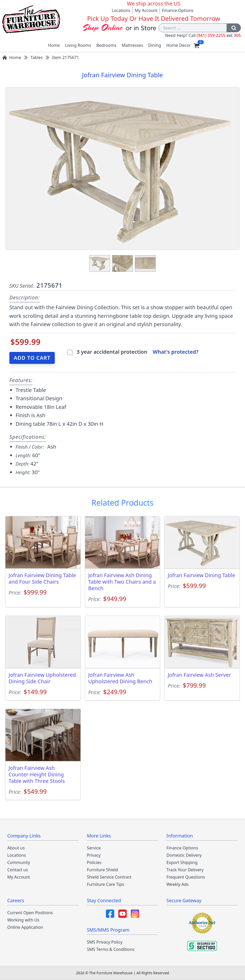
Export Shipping (182, 862)
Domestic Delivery (184, 855)
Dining (155, 45)
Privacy (94, 855)
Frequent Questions (186, 877)
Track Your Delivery (185, 870)
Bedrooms (106, 45)
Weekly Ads (177, 884)
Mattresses (132, 45)
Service (94, 848)
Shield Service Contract (109, 877)
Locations (121, 10)
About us (16, 848)
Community (19, 862)
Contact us (18, 870)
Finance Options (178, 10)
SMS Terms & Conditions (111, 949)
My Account (146, 10)
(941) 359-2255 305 (219, 35)
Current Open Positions (30, 913)
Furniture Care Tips (106, 884)
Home (54, 45)
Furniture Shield (103, 870)
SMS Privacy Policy (105, 942)
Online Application (25, 927)
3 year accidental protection (113, 352)
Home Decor (179, 45)
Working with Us (23, 920)
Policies (94, 862)
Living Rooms (78, 45)
